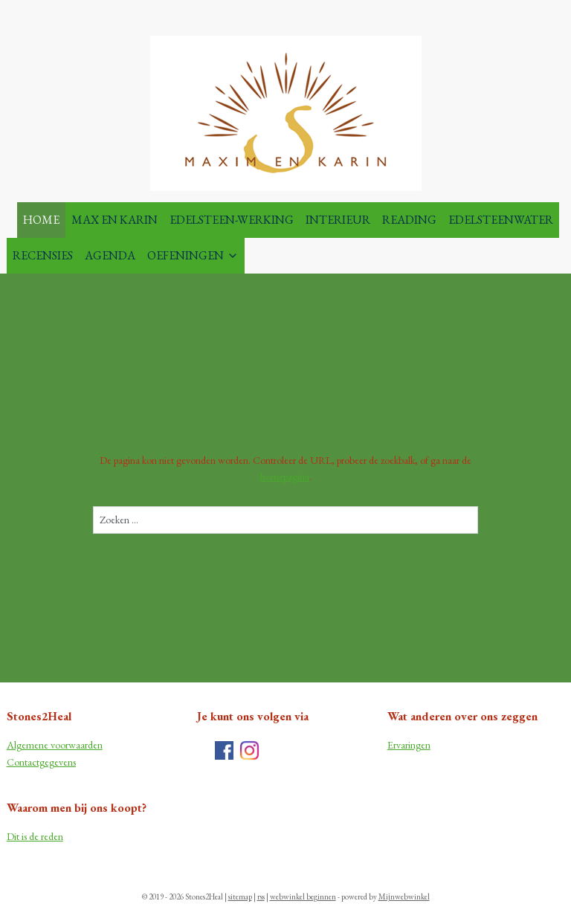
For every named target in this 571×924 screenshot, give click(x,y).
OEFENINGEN (193, 255)
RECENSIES (43, 255)
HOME (41, 220)
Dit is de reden (35, 836)
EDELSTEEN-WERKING (232, 220)
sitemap (240, 896)
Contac (22, 762)
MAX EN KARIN (114, 220)
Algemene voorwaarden (55, 745)
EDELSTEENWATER (501, 220)
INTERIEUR (338, 220)
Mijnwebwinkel (404, 896)
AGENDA (110, 255)
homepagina (285, 476)
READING (409, 220)
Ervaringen (409, 745)
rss (261, 896)
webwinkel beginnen (303, 896)
